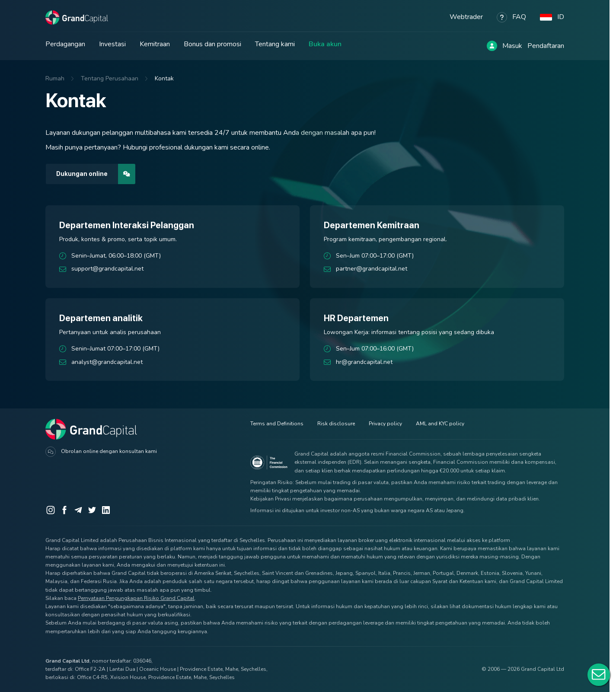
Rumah (55, 78)
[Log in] (492, 46)
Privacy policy (385, 424)
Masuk (512, 46)
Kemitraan (155, 44)
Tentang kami (275, 44)
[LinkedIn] (106, 510)
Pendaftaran (546, 46)
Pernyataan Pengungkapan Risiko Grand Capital (136, 598)
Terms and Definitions (277, 424)
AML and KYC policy (440, 424)
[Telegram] (78, 510)
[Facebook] (64, 510)
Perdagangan (65, 44)
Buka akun (325, 44)
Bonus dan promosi (212, 44)
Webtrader (466, 17)
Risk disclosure (336, 424)
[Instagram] (51, 510)
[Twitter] (92, 510)
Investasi (112, 44)
